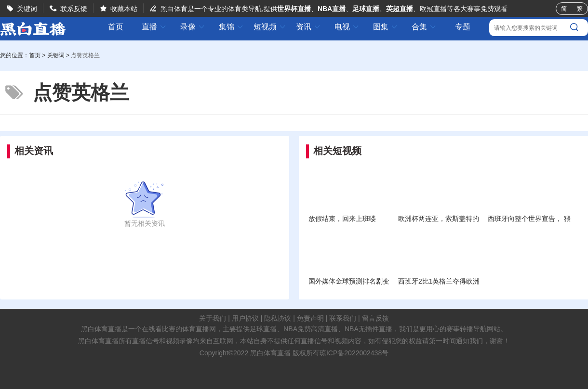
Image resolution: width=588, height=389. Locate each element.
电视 (347, 27)
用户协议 (245, 318)
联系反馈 (74, 9)
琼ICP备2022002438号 (354, 353)
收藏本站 (124, 9)
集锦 (231, 27)
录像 (193, 27)
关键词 (27, 9)
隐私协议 (278, 318)
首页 (116, 27)
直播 (154, 27)
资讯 (308, 27)
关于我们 (213, 318)
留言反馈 (375, 318)
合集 (424, 27)
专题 (463, 27)
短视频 (270, 27)
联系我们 (343, 318)
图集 (386, 27)
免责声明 (310, 318)
